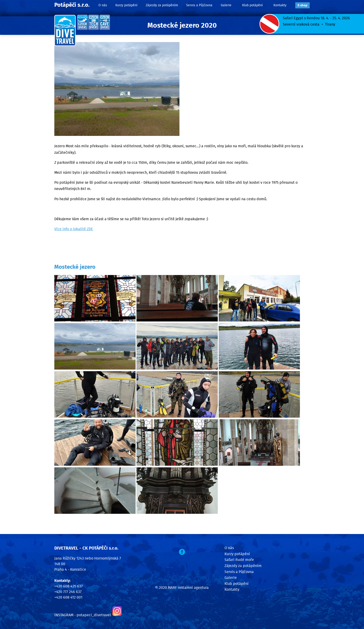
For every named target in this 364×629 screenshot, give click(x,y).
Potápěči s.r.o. (72, 5)
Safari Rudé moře (239, 560)
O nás (103, 5)
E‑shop (302, 5)
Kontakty (280, 5)
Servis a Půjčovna (199, 5)
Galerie (226, 5)
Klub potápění (252, 5)
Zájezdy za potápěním (162, 5)
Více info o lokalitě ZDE (74, 229)
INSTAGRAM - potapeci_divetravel (83, 615)
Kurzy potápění (126, 5)
